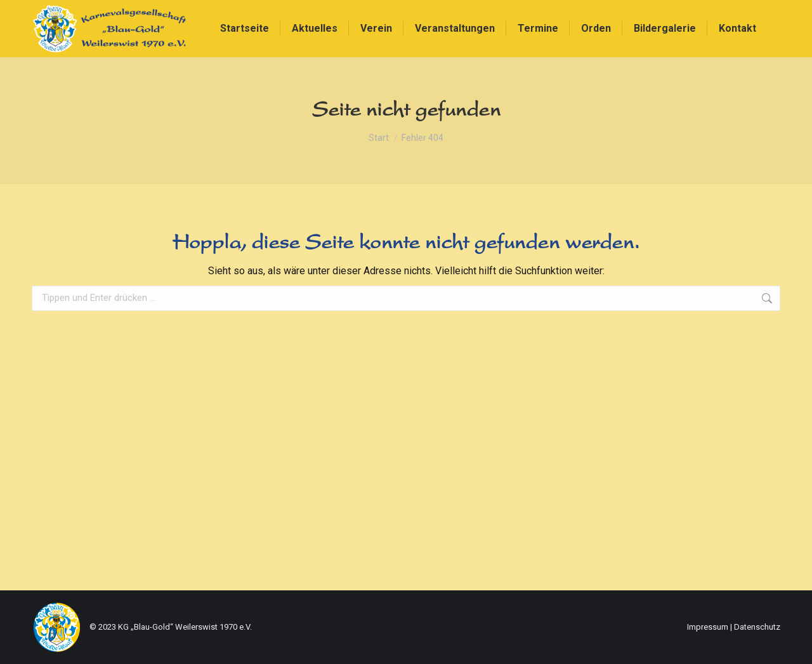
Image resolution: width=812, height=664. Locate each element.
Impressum (708, 627)
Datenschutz (757, 627)
